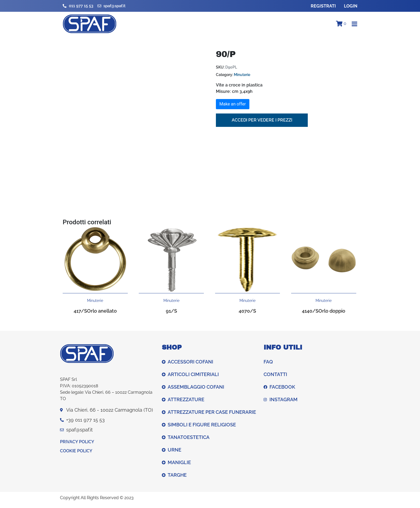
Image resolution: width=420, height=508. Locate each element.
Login (351, 6)
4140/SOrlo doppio (324, 311)
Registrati (323, 6)
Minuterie (242, 75)
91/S (171, 311)
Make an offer (233, 104)
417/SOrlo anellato (95, 311)
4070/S (247, 311)
